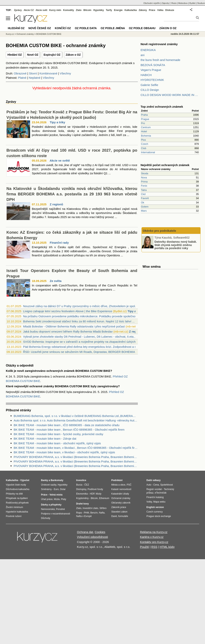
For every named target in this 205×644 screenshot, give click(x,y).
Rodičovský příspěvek (17, 503)
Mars (144, 211)
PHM (86, 513)
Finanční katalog (155, 497)
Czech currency (155, 512)
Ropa (79, 513)
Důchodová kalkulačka (18, 489)
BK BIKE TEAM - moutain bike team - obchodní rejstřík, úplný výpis (57, 443)
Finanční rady (59, 243)
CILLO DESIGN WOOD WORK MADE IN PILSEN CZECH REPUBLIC (170, 95)
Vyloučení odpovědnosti (92, 537)
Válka (160, 10)
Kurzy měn (55, 10)
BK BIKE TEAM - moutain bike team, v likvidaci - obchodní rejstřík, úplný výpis (64, 452)
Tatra (144, 190)
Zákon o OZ (73, 55)
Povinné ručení (14, 516)
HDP (92, 494)
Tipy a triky (57, 122)
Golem (145, 207)
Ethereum (104, 498)
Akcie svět (41, 10)
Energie (118, 10)
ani (143, 55)
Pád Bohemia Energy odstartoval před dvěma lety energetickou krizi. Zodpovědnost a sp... (82, 347)
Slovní (33, 73)
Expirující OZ (52, 55)
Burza (79, 485)
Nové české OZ (40, 28)
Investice (81, 480)
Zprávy (18, 10)
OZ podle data (86, 28)
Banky (45, 480)
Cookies (100, 532)
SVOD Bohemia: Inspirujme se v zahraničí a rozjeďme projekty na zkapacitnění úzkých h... (82, 342)
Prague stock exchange (159, 516)
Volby (149, 502)
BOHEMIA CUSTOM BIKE (49, 34)
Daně (114, 516)
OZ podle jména (113, 28)
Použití (144, 547)
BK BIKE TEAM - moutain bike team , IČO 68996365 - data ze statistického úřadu (67, 425)
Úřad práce (47, 499)
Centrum (146, 127)
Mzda (57, 499)
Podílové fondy (95, 489)
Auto (149, 485)
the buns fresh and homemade (160, 60)
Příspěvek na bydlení (17, 498)
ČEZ (87, 485)
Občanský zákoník (121, 503)
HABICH (146, 75)
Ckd (143, 194)
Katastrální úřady (120, 494)
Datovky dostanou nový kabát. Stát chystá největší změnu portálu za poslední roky (176, 245)
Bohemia (146, 136)
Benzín (94, 513)
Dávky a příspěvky (51, 505)
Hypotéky (99, 10)
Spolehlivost (167, 485)
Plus (143, 140)
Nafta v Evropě (84, 516)
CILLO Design (150, 90)
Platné (22, 78)
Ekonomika (82, 494)
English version (155, 507)
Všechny (65, 73)
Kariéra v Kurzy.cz (152, 537)
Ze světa (56, 281)
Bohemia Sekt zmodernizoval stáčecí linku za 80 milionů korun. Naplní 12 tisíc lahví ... (79, 321)
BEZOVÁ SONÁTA (153, 65)
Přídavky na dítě (14, 494)
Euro (56, 489)
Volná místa (56, 495)
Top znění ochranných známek (162, 107)
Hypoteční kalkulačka (17, 512)
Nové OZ (33, 55)
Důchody (46, 518)
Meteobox (183, 3)
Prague (145, 119)
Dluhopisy (81, 489)
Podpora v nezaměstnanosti (56, 514)
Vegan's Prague (151, 70)
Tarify (109, 10)
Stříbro (103, 508)
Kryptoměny (82, 498)
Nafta (102, 513)
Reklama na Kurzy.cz (154, 532)
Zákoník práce (119, 507)
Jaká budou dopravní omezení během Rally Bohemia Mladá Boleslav (68, 331)
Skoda (145, 173)
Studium (201, 3)
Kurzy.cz (10, 34)
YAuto (174, 3)
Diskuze (170, 10)
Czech (145, 144)
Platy (64, 499)
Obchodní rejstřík (152, 3)
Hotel (144, 131)
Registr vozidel (154, 489)
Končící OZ (63, 28)
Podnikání (117, 480)
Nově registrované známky (159, 44)
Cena (156, 485)
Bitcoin (87, 10)
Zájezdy (165, 3)
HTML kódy (167, 547)
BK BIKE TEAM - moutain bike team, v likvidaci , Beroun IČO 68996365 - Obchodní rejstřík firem (76, 448)
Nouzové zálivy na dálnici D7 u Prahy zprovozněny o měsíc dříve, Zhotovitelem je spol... (80, 306)
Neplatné (35, 78)
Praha (144, 115)
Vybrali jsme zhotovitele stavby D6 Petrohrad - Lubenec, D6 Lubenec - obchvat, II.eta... (79, 337)
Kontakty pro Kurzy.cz (154, 542)
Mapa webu (159, 502)
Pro (143, 123)
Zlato (79, 10)
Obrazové (20, 73)
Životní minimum (14, 507)
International (148, 152)
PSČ (129, 485)
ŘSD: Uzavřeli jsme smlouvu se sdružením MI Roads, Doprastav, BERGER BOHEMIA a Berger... (86, 352)
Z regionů (56, 204)
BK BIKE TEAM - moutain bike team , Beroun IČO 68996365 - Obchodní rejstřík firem (69, 430)
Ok (143, 203)
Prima (144, 182)
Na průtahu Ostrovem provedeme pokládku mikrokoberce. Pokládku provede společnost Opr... (84, 316)
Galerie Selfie (149, 85)
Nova (144, 178)
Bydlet (192, 3)
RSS (154, 547)
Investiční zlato (90, 508)
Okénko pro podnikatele (159, 231)
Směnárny (46, 489)
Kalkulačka (131, 10)
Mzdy (99, 494)
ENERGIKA (148, 50)
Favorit (145, 198)
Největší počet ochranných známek (165, 165)
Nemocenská (48, 509)
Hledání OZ (15, 55)
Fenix (144, 186)
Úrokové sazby (49, 485)
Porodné (60, 509)
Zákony (143, 10)
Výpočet (25, 480)
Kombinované (48, 73)
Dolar (63, 489)
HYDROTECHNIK (152, 80)
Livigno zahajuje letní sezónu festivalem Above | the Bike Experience (68, 311)
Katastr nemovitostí (121, 489)
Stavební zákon (119, 512)
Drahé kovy (82, 504)
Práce (152, 10)
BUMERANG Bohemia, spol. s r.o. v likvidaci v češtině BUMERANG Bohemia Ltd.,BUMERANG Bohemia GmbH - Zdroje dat (76, 416)
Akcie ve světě (60, 161)
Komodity (68, 10)
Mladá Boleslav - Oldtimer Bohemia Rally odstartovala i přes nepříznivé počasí (74, 326)
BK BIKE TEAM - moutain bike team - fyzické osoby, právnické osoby (58, 434)
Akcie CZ (29, 10)
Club (144, 148)
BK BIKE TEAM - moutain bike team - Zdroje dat (45, 439)
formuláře (123, 516)
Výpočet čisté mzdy (16, 485)
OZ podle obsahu (142, 28)
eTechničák (161, 493)
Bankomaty (57, 480)
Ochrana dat (85, 532)
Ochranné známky (25, 34)
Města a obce (118, 485)
